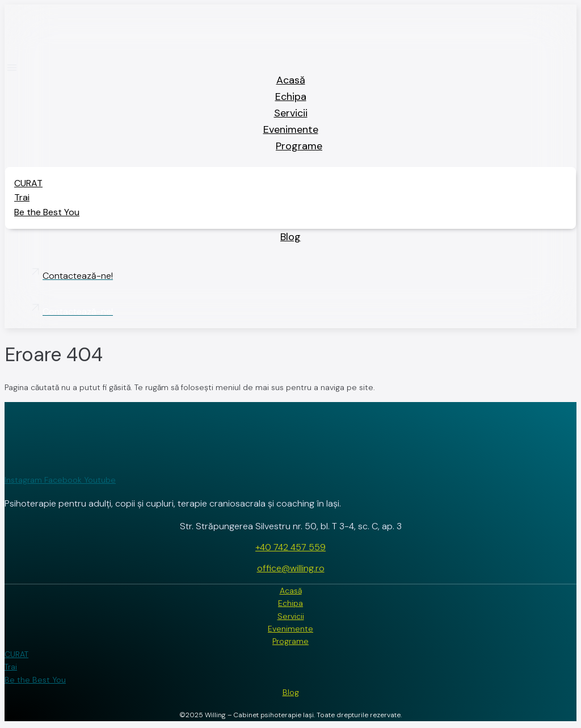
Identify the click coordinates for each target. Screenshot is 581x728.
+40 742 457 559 (290, 547)
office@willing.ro (291, 568)
